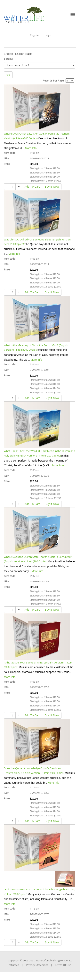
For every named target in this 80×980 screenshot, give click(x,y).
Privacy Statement (37, 965)
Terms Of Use (63, 965)
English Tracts (24, 54)
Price (7, 164)
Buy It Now (52, 187)
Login (48, 35)
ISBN (7, 158)
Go (8, 75)
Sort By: (8, 59)
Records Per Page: (54, 81)
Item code (10, 153)
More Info (31, 148)
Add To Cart (32, 187)
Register (35, 35)
